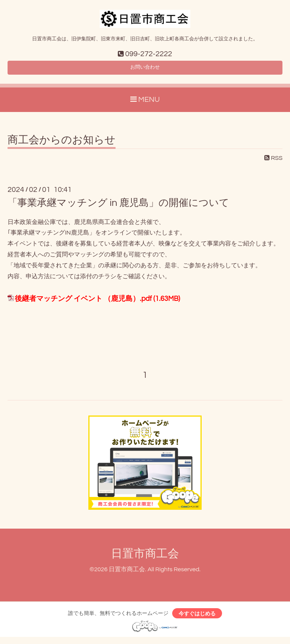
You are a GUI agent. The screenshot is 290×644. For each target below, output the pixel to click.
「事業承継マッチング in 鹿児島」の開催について (118, 207)
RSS (273, 162)
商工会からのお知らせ (62, 144)
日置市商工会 (145, 558)
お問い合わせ (145, 70)
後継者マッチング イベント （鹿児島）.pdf (83, 303)
